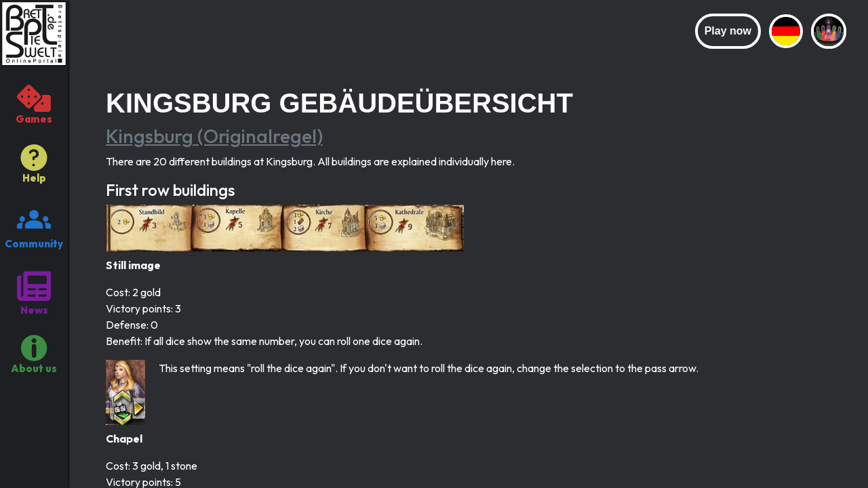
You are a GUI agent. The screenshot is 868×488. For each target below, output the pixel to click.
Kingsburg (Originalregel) (214, 136)
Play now (728, 31)
